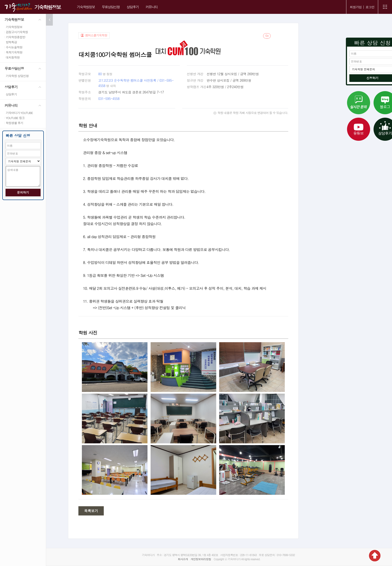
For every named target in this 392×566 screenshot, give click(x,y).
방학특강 (11, 42)
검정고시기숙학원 (17, 32)
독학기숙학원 (14, 52)
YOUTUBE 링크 (15, 118)
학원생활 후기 (14, 123)
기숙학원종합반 (15, 37)
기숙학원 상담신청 (17, 76)
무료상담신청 (111, 7)
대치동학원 (13, 57)
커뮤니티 (151, 7)
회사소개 (183, 559)
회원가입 (356, 7)
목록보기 (91, 511)
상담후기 (133, 7)
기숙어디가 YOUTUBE (19, 113)
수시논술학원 (14, 47)
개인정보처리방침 (201, 559)
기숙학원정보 (48, 7)
